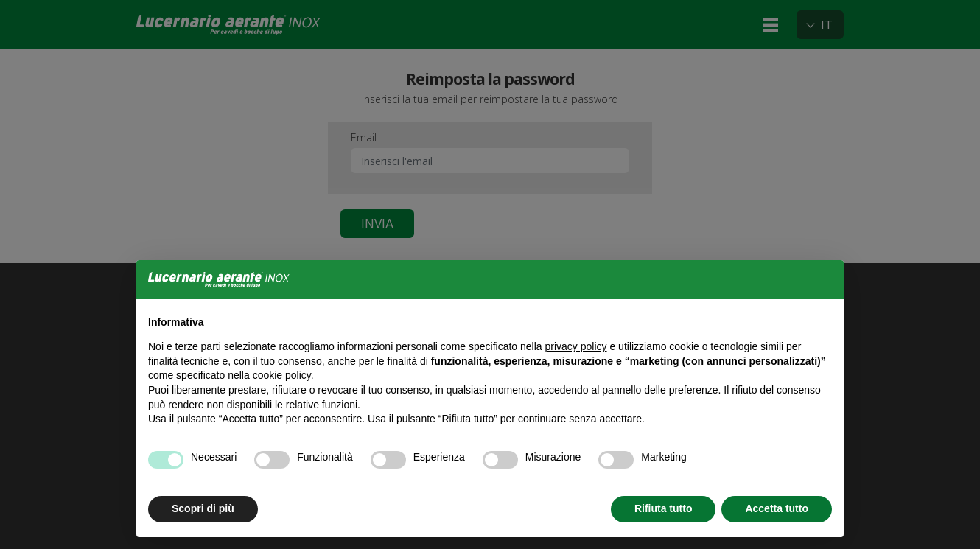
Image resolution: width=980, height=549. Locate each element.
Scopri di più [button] (203, 508)
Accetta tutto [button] (777, 508)
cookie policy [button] (282, 375)
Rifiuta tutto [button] (664, 508)
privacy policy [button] (576, 346)
